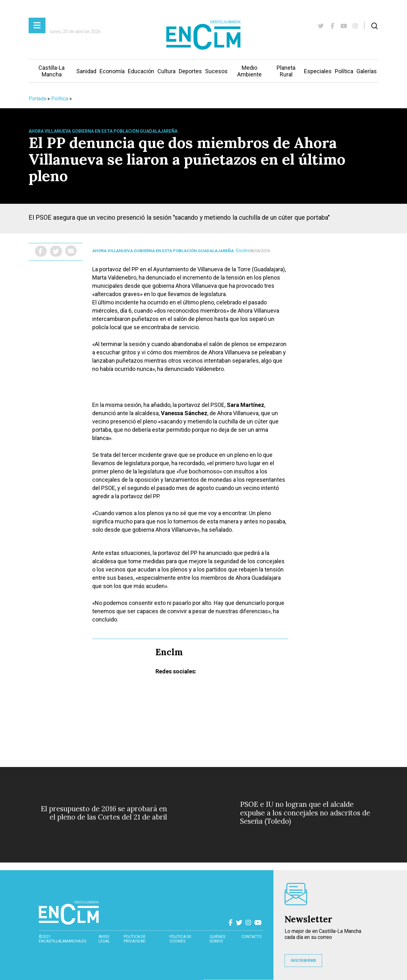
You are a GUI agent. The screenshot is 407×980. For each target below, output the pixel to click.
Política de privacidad (135, 939)
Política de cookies (180, 939)
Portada (37, 99)
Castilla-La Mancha (52, 71)
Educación (141, 71)
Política (344, 71)
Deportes (190, 71)
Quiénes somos (217, 939)
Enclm (243, 251)
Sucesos (216, 71)
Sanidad (86, 71)
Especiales (318, 71)
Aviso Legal (104, 939)
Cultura (166, 71)
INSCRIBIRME (303, 961)
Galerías (367, 71)
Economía (112, 71)
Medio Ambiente (249, 71)
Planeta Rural (286, 71)
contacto (252, 937)
